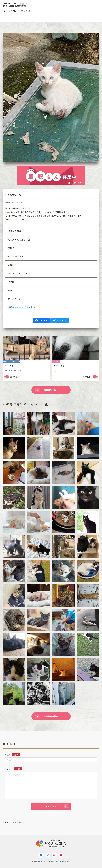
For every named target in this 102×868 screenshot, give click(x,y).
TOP (4, 11)
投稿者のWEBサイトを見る (21, 307)
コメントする (51, 806)
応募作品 (12, 11)
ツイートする (62, 320)
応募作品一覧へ (51, 390)
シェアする (43, 320)
